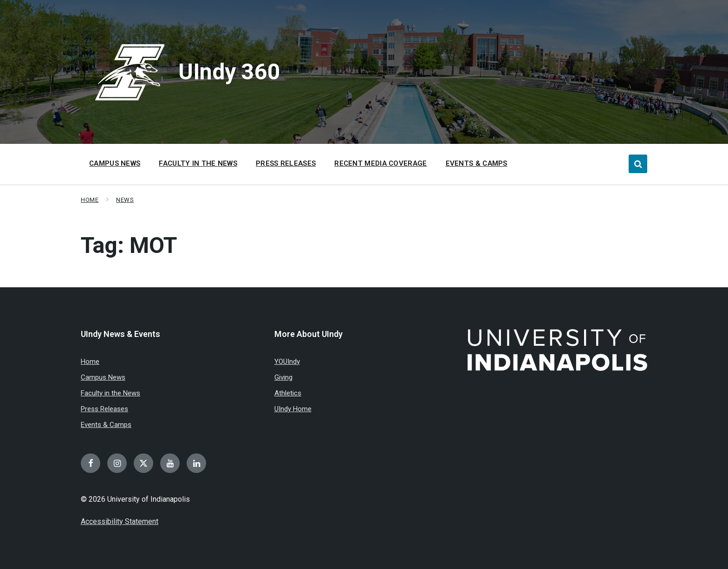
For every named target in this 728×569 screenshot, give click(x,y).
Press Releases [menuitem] (286, 163)
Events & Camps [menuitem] (477, 163)
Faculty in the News (110, 393)
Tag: (129, 245)
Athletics (288, 393)
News (125, 200)
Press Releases (104, 409)
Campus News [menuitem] (115, 163)
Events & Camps (106, 425)
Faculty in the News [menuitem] (198, 163)
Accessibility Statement (120, 521)
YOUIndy (287, 362)
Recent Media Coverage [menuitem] (380, 163)
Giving (283, 377)
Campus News (103, 377)
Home (90, 200)
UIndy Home (293, 409)
